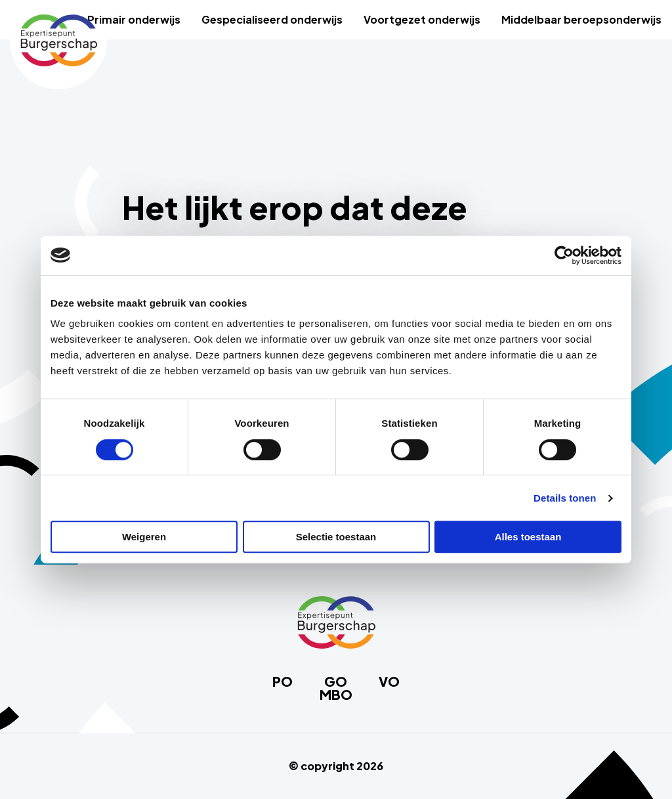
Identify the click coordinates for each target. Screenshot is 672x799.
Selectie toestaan (336, 537)
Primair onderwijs (134, 19)
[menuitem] (134, 20)
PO (283, 681)
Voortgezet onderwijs (422, 19)
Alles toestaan (528, 537)
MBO (336, 695)
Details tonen (565, 498)
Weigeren (144, 537)
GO (336, 681)
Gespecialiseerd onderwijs (272, 19)
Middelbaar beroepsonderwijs (581, 19)
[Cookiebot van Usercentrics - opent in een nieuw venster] (564, 255)
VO (389, 681)
